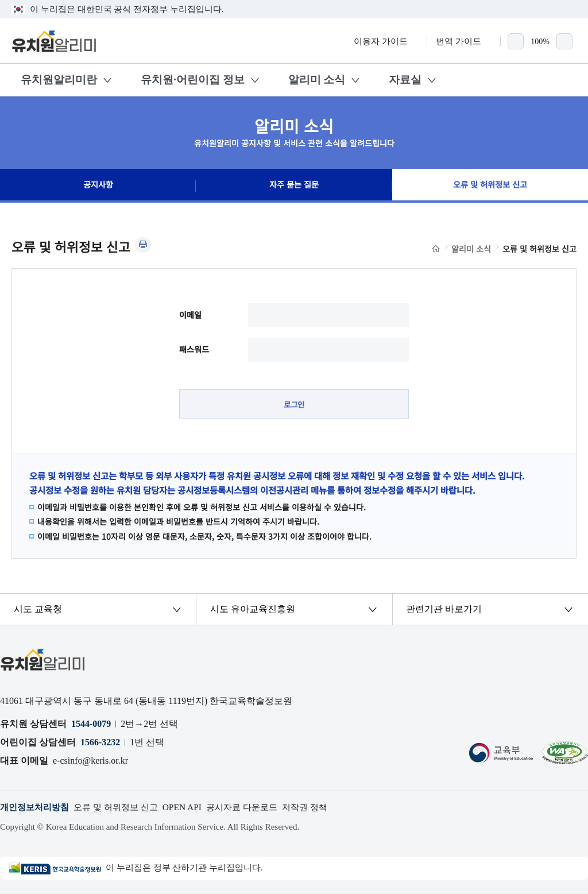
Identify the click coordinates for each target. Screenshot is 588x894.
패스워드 (194, 349)
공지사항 (98, 186)
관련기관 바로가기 (444, 609)
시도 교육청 (38, 609)
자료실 (405, 80)
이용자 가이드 (386, 41)
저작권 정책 (322, 808)
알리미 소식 (317, 80)
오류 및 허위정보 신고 (490, 186)
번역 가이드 (464, 41)
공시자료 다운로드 (256, 808)
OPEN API (193, 808)
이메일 (190, 315)
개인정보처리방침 (37, 808)
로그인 (294, 404)
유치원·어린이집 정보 (193, 80)
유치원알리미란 (59, 80)
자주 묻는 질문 (294, 186)
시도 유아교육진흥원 (253, 609)
